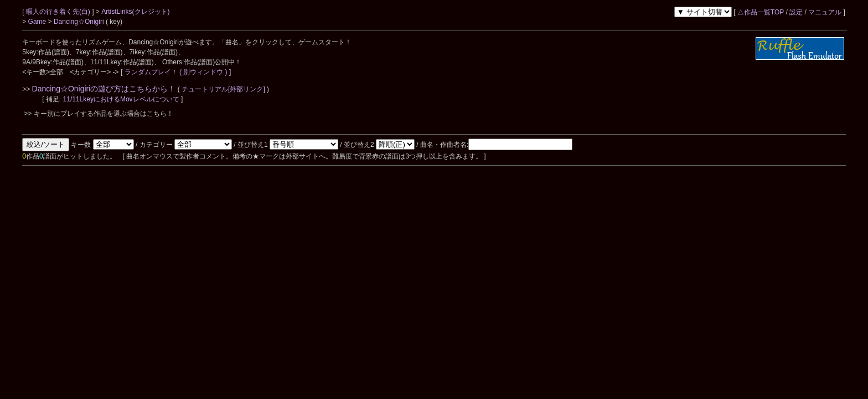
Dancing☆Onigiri (80, 22)
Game (38, 22)
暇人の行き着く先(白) (59, 12)
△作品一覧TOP (761, 12)
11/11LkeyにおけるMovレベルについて (122, 99)
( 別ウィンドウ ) (203, 72)
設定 (796, 12)
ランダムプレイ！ (151, 72)
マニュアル (825, 12)
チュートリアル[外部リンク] (223, 89)
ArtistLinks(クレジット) (135, 12)
